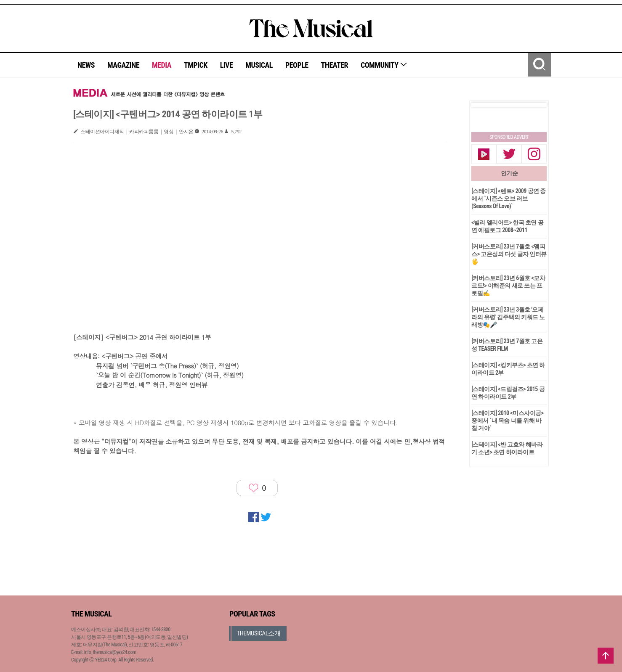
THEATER (335, 65)
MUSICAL (259, 65)
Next (534, 105)
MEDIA (162, 65)
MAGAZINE (123, 65)
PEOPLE (297, 65)
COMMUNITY (384, 65)
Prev (484, 105)
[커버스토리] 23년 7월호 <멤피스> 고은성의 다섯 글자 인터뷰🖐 (509, 254)
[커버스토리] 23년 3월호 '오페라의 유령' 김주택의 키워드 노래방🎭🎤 (508, 317)
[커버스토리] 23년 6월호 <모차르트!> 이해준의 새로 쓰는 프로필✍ (508, 286)
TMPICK (196, 65)
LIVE (227, 65)
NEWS (86, 65)
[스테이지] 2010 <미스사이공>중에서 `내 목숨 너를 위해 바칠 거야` (507, 421)
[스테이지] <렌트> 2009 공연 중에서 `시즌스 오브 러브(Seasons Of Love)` (509, 198)
